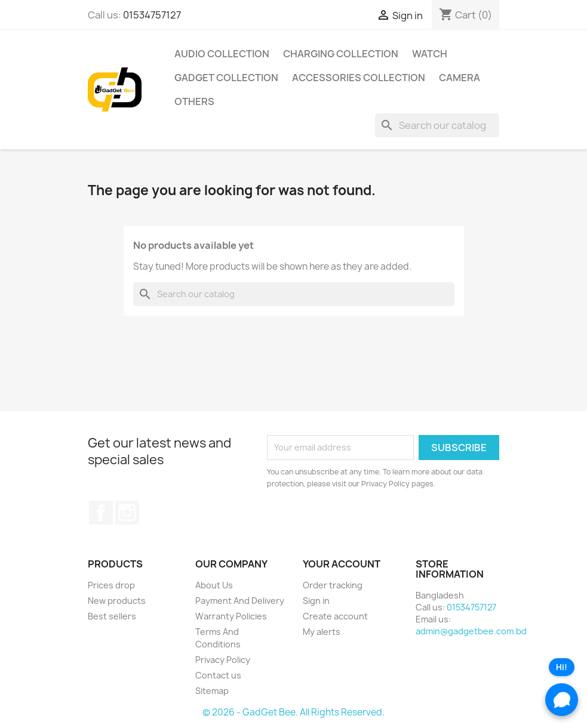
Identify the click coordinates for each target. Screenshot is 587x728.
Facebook (101, 513)
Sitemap (212, 691)
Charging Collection (341, 54)
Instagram (127, 513)
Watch (430, 54)
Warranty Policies (231, 616)
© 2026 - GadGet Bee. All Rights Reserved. (293, 712)
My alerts (322, 632)
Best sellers (112, 616)
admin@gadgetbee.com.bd (471, 631)
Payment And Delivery (240, 601)
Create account (335, 616)
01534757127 (152, 15)
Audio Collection (222, 54)
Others (194, 101)
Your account (342, 564)
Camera (460, 78)
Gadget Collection (226, 78)
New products (117, 601)
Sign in (316, 601)
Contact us (218, 675)
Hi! (562, 667)
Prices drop (111, 585)
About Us (214, 585)
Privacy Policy (223, 660)
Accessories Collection (359, 78)
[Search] (437, 125)
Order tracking (333, 585)
